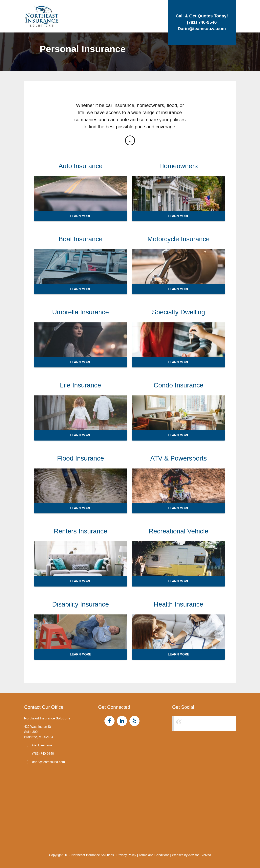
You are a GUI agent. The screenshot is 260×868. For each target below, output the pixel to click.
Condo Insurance (178, 385)
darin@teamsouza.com (48, 762)
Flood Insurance (81, 458)
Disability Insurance (80, 604)
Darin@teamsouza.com (202, 29)
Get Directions (42, 745)
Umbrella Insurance (80, 312)
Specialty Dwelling (179, 312)
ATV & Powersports (178, 458)
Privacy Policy (126, 855)
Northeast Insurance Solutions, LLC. (204, 723)
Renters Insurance (80, 531)
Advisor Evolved (200, 855)
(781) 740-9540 (202, 22)
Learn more (80, 216)
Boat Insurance (80, 239)
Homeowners (179, 166)
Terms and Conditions (154, 855)
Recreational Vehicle (178, 531)
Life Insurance (81, 385)
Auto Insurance (80, 166)
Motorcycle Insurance (179, 239)
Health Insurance (178, 604)
